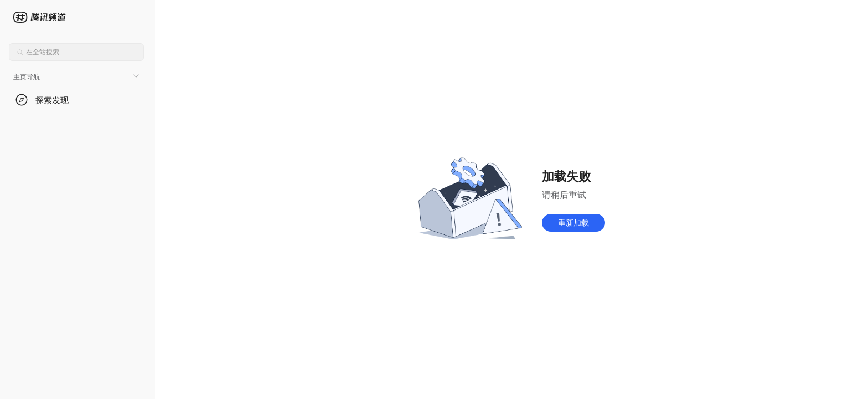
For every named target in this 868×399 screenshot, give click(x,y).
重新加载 (573, 222)
